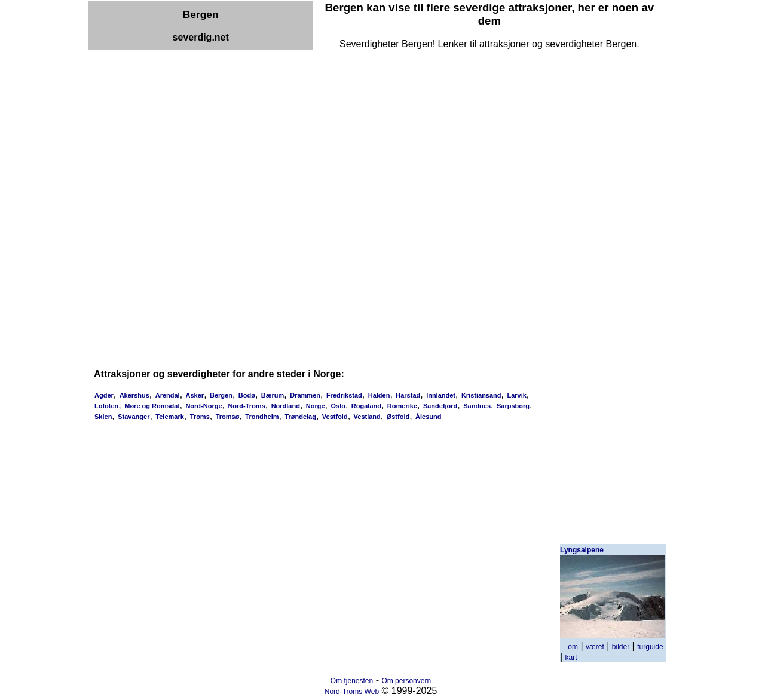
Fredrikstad (344, 395)
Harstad (408, 395)
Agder (104, 395)
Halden (379, 395)
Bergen (221, 395)
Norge (316, 406)
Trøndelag (300, 417)
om (573, 647)
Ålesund (428, 417)
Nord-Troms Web (352, 692)
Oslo (338, 406)
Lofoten (106, 406)
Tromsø (228, 417)
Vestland (367, 417)
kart (571, 658)
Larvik (516, 395)
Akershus (134, 395)
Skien (103, 417)
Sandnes (477, 406)
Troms (200, 417)
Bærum (273, 395)
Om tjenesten (352, 681)
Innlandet (441, 395)
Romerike (402, 406)
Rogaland (366, 406)
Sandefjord (440, 406)
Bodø (247, 395)
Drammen (305, 395)
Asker (195, 395)
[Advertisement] (305, 77)
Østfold (398, 417)
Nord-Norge (204, 406)
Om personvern (406, 681)
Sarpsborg (513, 406)
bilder (621, 647)
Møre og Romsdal (152, 406)
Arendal (168, 395)
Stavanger (134, 417)
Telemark (170, 417)
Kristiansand (481, 395)
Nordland (286, 406)
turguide (650, 647)
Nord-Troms (246, 406)
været (595, 647)
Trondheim (262, 417)
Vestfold (335, 417)
